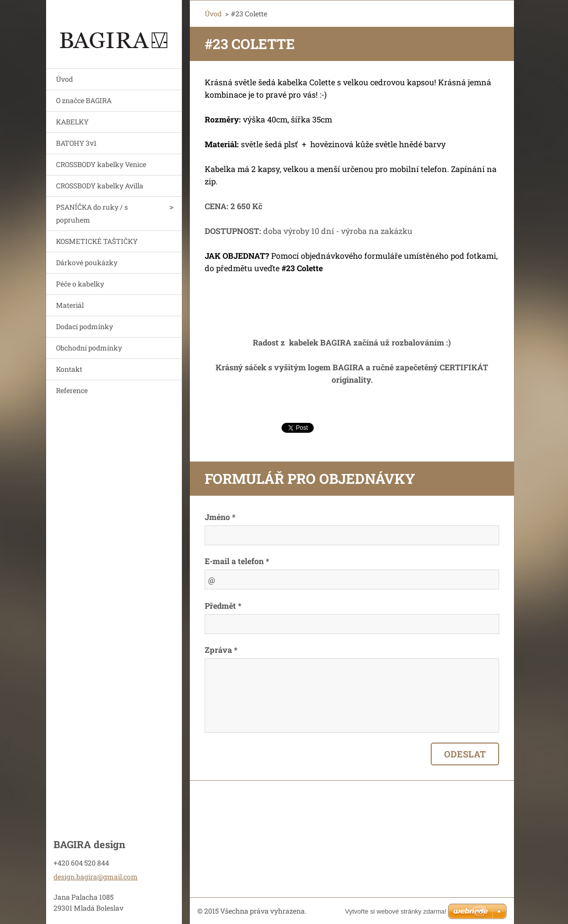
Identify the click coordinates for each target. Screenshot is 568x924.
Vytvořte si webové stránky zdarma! (396, 911)
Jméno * (220, 517)
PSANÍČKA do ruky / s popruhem (92, 213)
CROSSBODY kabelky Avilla (100, 186)
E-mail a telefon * (237, 561)
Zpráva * (221, 650)
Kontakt (69, 369)
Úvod (64, 79)
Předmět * (223, 606)
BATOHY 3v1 (76, 143)
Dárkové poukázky (87, 262)
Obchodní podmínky (89, 348)
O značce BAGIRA (84, 100)
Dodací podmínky (85, 326)
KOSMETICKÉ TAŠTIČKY (97, 241)
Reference (72, 390)
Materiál (70, 305)
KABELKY (72, 122)
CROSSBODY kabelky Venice (101, 164)
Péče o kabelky (80, 284)
